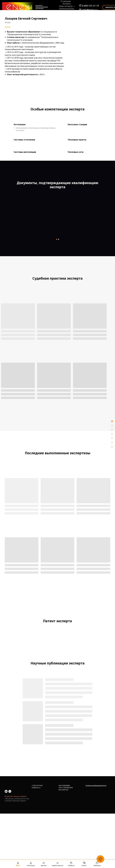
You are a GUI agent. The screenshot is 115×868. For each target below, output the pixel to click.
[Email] (6, 842)
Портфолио (67, 14)
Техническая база (66, 9)
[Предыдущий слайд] (4, 220)
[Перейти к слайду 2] (59, 239)
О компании (66, 1)
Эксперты (67, 4)
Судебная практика (66, 11)
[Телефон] (10, 842)
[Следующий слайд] (111, 220)
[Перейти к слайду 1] (56, 239)
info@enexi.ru (90, 10)
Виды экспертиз (66, 6)
